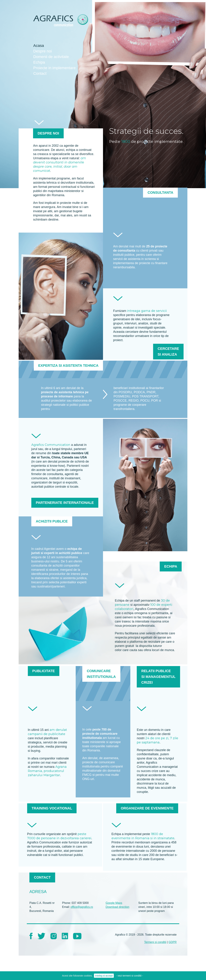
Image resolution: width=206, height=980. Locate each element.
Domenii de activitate (51, 57)
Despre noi (42, 51)
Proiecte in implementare (54, 68)
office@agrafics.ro (82, 907)
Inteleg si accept (104, 976)
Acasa (39, 46)
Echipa (39, 62)
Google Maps (114, 903)
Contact (40, 73)
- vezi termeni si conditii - (130, 976)
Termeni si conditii (155, 942)
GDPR (173, 942)
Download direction (117, 907)
